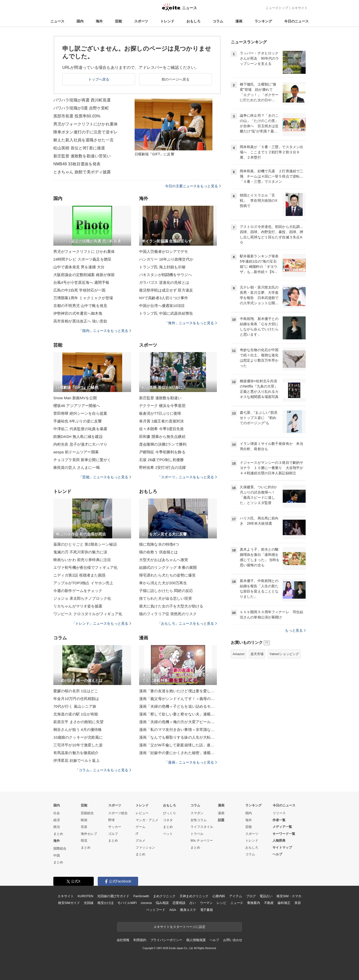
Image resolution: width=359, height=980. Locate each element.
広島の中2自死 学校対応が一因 (79, 290)
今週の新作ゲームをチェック (78, 591)
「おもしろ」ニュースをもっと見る (187, 623)
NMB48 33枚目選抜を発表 (77, 164)
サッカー (115, 827)
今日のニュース (296, 21)
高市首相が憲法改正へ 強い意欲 (80, 321)
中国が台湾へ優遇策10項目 (162, 306)
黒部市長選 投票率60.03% (77, 116)
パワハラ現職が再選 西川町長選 (82, 100)
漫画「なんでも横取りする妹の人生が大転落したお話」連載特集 (178, 737)
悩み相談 (162, 903)
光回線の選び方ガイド (113, 896)
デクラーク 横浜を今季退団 (162, 406)
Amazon (239, 654)
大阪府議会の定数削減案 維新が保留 (84, 275)
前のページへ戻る (176, 79)
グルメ (140, 840)
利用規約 (140, 940)
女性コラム (199, 820)
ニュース (57, 21)
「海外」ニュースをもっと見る (191, 323)
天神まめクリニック (194, 896)
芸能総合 (87, 813)
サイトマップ (282, 847)
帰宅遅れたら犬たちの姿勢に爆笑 (167, 575)
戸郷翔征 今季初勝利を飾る (162, 452)
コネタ (168, 820)
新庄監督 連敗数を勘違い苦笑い (82, 156)
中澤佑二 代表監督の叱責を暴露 (80, 429)
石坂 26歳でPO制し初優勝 (161, 460)
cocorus (146, 903)
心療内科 (219, 896)
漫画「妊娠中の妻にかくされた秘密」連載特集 (178, 753)
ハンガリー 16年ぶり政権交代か (166, 259)
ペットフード (156, 910)
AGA (173, 910)
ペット (168, 834)
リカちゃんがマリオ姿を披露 (78, 606)
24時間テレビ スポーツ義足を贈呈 (82, 259)
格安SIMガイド (69, 903)
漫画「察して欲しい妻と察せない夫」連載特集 (178, 714)
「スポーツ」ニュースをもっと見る (187, 477)
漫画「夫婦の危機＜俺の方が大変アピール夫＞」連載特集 (178, 722)
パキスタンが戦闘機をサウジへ (166, 275)
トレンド (167, 21)
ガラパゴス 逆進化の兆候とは (164, 282)
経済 (57, 820)
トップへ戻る (99, 79)
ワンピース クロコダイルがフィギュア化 (88, 614)
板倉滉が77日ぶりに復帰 (160, 413)
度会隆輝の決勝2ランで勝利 (163, 444)
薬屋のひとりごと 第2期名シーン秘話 (85, 544)
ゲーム (140, 827)
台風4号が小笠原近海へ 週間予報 (81, 282)
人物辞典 (279, 840)
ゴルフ (113, 834)
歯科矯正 (284, 903)
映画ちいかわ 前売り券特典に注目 (82, 560)
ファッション (145, 847)
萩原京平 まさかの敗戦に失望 (78, 722)
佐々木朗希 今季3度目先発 (161, 429)
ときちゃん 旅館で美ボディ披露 (82, 172)
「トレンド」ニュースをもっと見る (101, 623)
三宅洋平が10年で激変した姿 (78, 745)
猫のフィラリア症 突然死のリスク (168, 614)
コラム (218, 21)
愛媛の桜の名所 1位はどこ (76, 691)
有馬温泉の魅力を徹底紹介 (76, 753)
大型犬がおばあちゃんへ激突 (164, 560)
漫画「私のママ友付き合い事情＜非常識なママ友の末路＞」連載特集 (178, 730)
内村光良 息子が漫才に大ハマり (80, 444)
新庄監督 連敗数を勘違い (160, 398)
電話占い (266, 896)
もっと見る (295, 630)
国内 (80, 21)
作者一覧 (279, 820)
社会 (57, 813)
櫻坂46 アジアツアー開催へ (77, 406)
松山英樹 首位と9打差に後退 (79, 148)
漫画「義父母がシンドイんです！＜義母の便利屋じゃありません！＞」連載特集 (178, 699)
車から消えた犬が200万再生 (163, 583)
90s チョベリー (202, 840)
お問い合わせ (233, 940)
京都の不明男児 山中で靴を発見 (80, 306)
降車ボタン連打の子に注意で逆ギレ (86, 132)
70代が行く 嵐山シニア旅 (75, 706)
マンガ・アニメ (147, 820)
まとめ (58, 834)
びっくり (170, 813)
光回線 (89, 903)
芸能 (118, 21)
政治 (57, 827)
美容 (298, 903)
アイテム (235, 896)
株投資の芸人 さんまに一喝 (77, 467)
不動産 (269, 903)
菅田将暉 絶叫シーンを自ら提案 (80, 413)
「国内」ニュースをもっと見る (105, 331)
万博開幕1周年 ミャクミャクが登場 (83, 298)
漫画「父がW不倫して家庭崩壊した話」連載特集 (178, 745)
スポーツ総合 (118, 813)
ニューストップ (277, 8)
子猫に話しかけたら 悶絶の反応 (166, 591)
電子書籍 (207, 910)
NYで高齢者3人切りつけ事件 (164, 298)
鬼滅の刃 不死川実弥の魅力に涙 (80, 552)
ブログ (251, 896)
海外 (99, 21)
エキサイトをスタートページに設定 (179, 927)
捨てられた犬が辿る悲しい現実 (166, 598)
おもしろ (193, 21)
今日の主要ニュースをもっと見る (193, 186)
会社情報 (123, 940)
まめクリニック (164, 896)
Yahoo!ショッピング (284, 654)
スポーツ (141, 21)
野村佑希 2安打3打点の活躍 (163, 467)
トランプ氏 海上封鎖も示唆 (162, 267)
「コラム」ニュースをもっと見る (103, 770)
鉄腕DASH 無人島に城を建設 (78, 437)
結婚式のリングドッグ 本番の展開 (168, 567)
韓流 (84, 840)
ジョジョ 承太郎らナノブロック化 (82, 598)
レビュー (142, 813)
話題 (221, 820)
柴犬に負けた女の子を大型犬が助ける (171, 606)
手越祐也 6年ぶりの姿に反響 (78, 421)
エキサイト (300, 8)
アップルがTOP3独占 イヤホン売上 (83, 583)
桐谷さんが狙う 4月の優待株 (78, 730)
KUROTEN (85, 896)
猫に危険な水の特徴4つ (159, 544)
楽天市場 (257, 654)
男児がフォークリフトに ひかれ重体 (84, 251)
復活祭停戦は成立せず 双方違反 (166, 290)
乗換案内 (253, 903)
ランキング (263, 21)
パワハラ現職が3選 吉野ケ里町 (81, 108)
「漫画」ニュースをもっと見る (191, 762)
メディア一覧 (282, 827)
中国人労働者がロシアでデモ (164, 251)
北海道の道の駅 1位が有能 (76, 714)
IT (137, 834)
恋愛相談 (179, 903)
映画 (84, 820)
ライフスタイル (202, 827)
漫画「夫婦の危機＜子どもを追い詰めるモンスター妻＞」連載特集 (178, 706)
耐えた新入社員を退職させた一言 (84, 140)
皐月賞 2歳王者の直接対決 (161, 421)
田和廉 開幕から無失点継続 (162, 437)
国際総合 (60, 848)
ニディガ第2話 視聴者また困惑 (79, 575)
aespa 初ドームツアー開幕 (76, 452)
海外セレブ (89, 834)
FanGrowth (141, 896)
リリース (279, 813)
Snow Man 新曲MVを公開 (75, 398)
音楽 (84, 827)
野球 (111, 820)
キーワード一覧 (284, 834)
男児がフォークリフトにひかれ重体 (86, 124)
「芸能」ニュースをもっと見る (105, 477)
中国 (57, 855)
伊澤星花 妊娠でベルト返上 (77, 760)
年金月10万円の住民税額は (76, 699)
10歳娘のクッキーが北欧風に (78, 737)
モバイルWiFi (127, 903)
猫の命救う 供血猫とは (159, 552)
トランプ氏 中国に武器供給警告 (166, 313)
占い (193, 903)
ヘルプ (277, 854)
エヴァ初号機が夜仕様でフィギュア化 (85, 567)
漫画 (239, 21)
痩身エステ (188, 910)
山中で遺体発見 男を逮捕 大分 (79, 267)
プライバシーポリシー (166, 940)
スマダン (197, 813)
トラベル (197, 834)
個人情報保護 (196, 940)
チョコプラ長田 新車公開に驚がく (82, 460)
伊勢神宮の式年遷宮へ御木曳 (78, 313)
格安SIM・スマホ (289, 896)
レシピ (222, 903)
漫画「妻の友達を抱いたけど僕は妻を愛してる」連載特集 (178, 691)
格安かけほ (105, 903)
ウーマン (206, 903)
